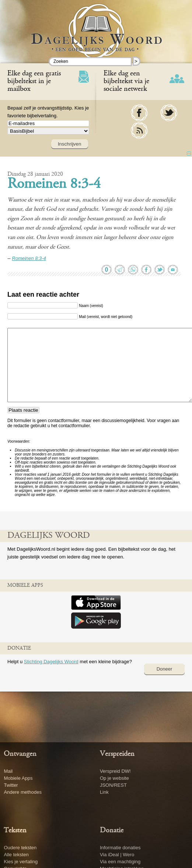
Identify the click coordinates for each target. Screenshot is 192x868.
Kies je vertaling (21, 862)
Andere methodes (23, 792)
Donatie (112, 831)
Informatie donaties (120, 848)
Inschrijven (70, 144)
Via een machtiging (120, 862)
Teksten (15, 831)
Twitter (11, 785)
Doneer (165, 669)
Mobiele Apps (18, 778)
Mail (8, 771)
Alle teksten (16, 855)
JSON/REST (113, 785)
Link (104, 792)
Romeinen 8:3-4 (54, 185)
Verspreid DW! (115, 771)
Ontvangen (20, 754)
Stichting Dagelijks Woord (51, 662)
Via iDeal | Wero (117, 855)
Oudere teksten (20, 848)
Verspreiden (117, 754)
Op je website (114, 778)
